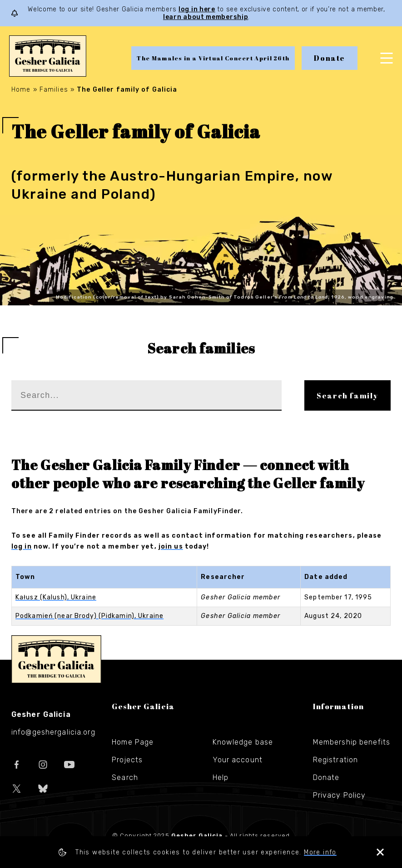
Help (221, 777)
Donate (330, 58)
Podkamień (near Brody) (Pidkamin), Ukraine (89, 616)
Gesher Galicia (56, 659)
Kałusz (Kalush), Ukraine (56, 597)
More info (320, 852)
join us (171, 547)
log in (22, 547)
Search (125, 777)
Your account (238, 760)
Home (21, 90)
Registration (335, 760)
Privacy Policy (340, 795)
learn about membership (206, 17)
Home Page (133, 742)
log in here (197, 9)
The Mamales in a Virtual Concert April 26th (213, 58)
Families (54, 90)
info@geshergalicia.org (53, 732)
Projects (127, 760)
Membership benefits (352, 742)
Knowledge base (243, 742)
